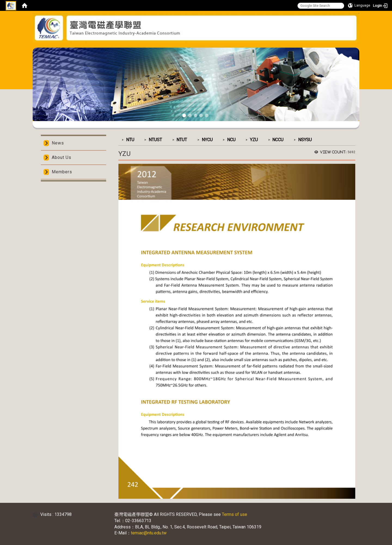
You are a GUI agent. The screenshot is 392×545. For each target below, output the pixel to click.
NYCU (207, 140)
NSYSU (305, 140)
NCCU (278, 140)
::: (194, 46)
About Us (62, 157)
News (58, 143)
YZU (254, 140)
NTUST (155, 140)
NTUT (182, 140)
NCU (231, 140)
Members (62, 172)
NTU (130, 140)
